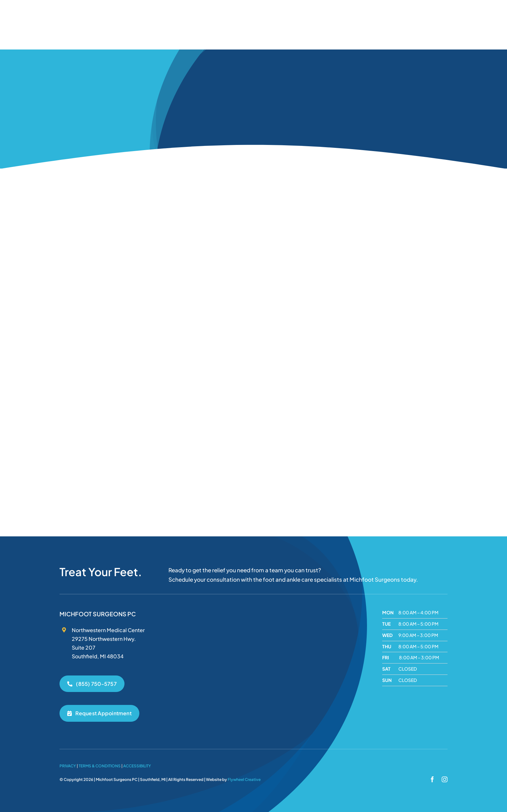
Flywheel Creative (244, 779)
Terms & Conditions (100, 766)
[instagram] (445, 779)
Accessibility (137, 766)
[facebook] (432, 779)
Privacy (68, 766)
